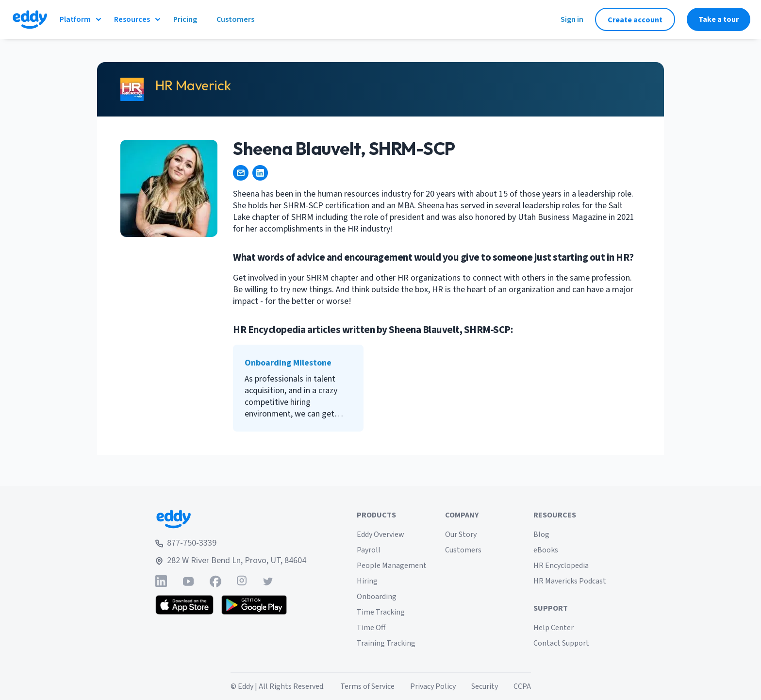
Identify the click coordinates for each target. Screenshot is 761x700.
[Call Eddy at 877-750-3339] (231, 543)
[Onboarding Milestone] (298, 388)
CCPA (522, 686)
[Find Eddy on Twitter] (268, 581)
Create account (635, 20)
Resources (138, 19)
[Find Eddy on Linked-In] (161, 581)
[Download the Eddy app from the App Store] (185, 605)
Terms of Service (367, 686)
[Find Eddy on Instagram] (242, 581)
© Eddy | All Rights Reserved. (278, 686)
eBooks (546, 550)
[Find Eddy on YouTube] (188, 581)
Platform (81, 19)
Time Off (371, 628)
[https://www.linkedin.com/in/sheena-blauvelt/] (260, 173)
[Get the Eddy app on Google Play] (254, 605)
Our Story (461, 534)
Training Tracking (386, 643)
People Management (392, 566)
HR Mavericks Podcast (570, 581)
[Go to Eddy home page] (231, 519)
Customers (463, 550)
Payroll (369, 550)
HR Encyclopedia (561, 566)
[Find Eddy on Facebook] (215, 581)
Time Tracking (381, 612)
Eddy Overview (380, 534)
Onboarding (377, 597)
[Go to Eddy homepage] (30, 19)
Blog (541, 534)
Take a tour (719, 19)
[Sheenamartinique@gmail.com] (241, 173)
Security (485, 686)
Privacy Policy (433, 686)
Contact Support (561, 643)
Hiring (367, 581)
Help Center (554, 628)
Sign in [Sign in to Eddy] (572, 19)
